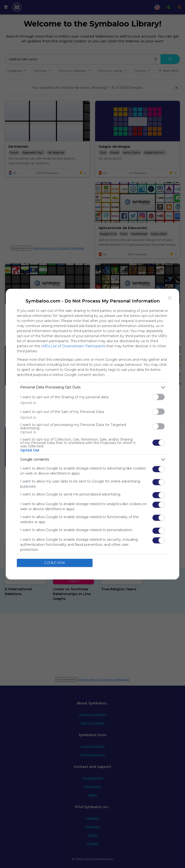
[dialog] (92, 434)
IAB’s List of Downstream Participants (73, 346)
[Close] (170, 298)
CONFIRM (55, 563)
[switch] (159, 397)
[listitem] (92, 387)
